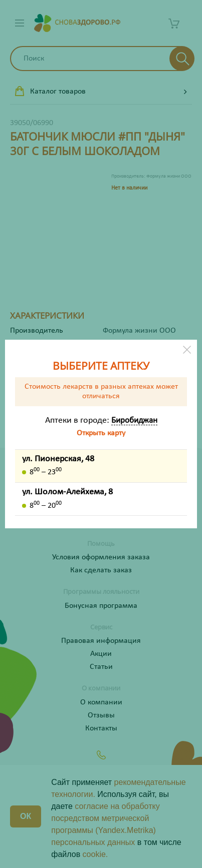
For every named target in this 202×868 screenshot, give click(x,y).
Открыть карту (101, 433)
